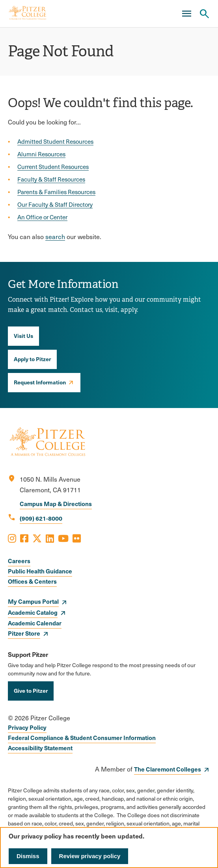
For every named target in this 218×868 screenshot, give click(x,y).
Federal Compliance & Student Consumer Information (82, 737)
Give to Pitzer (31, 690)
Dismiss (28, 856)
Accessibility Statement (40, 748)
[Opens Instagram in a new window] (12, 538)
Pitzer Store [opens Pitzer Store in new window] (24, 633)
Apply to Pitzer (32, 359)
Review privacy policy (90, 856)
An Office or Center (42, 217)
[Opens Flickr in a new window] (77, 538)
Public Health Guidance (40, 571)
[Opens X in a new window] (37, 538)
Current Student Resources (53, 167)
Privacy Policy (27, 727)
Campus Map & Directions (56, 504)
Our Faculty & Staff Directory (55, 204)
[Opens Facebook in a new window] (24, 538)
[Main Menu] (186, 14)
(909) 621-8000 (41, 518)
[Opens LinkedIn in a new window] (50, 538)
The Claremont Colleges (168, 769)
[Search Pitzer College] (204, 14)
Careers (19, 561)
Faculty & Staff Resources (51, 179)
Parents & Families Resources (56, 192)
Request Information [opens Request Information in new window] (40, 382)
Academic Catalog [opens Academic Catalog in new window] (33, 612)
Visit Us (23, 336)
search (55, 236)
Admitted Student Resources (55, 141)
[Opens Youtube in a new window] (63, 538)
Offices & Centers (32, 581)
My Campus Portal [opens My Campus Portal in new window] (33, 601)
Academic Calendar (35, 623)
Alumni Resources (41, 154)
